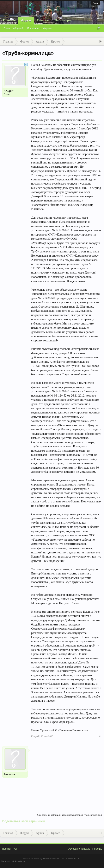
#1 (100, 736)
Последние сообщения (39, 28)
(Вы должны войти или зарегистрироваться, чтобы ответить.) (69, 815)
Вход (95, 3)
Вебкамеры (63, 20)
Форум (26, 20)
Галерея (43, 20)
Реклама (9, 774)
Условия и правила (79, 849)
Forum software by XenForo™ (52, 859)
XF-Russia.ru (18, 861)
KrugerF (9, 91)
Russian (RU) (10, 849)
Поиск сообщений (13, 28)
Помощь (97, 849)
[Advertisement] (66, 775)
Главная (9, 20)
